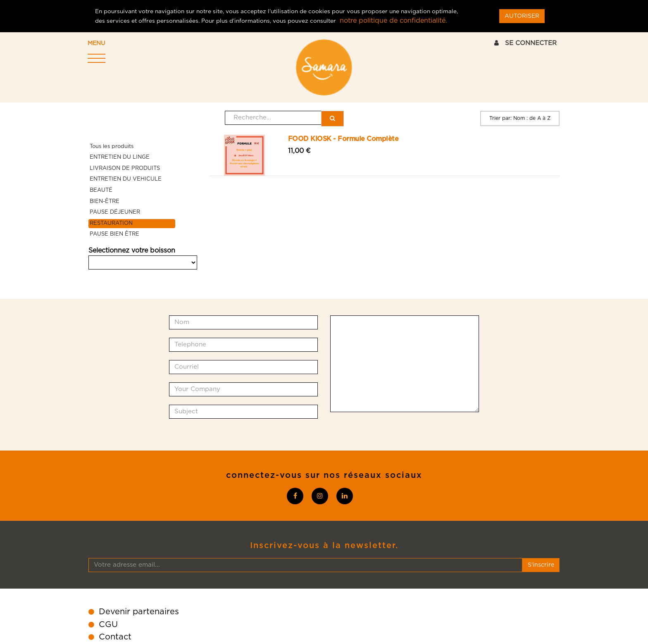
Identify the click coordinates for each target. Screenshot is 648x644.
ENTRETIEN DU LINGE (120, 157)
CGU (108, 625)
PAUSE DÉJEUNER (115, 212)
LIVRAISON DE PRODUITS (125, 168)
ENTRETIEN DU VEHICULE (126, 179)
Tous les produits (112, 147)
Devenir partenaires (139, 612)
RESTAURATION (111, 223)
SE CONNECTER (525, 43)
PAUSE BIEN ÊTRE (114, 234)
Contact (115, 637)
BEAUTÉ (101, 190)
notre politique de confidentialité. (393, 21)
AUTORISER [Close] (522, 16)
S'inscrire (541, 565)
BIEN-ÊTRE (105, 202)
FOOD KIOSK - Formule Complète (343, 139)
